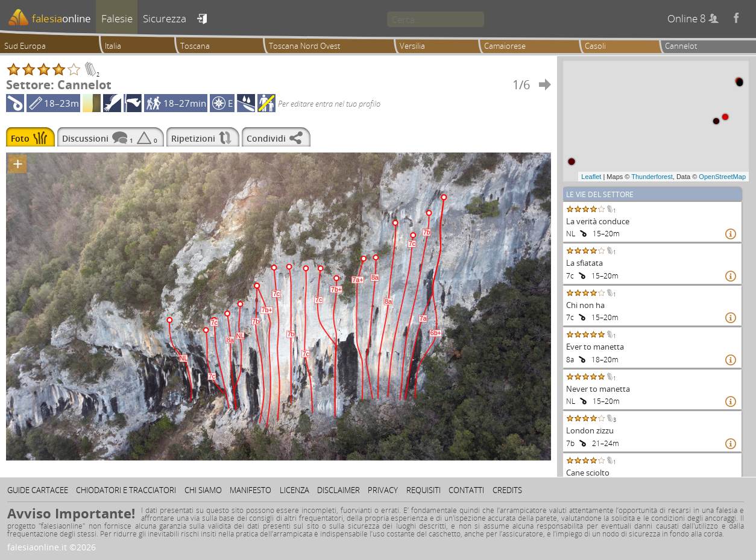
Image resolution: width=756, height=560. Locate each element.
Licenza (295, 490)
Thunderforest (652, 177)
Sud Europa (25, 46)
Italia (113, 46)
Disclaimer (339, 490)
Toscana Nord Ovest (304, 46)
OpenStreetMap (722, 177)
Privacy (383, 490)
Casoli (595, 46)
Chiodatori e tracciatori (126, 490)
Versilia (412, 46)
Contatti (466, 490)
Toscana (195, 46)
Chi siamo (203, 490)
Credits (507, 490)
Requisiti (424, 490)
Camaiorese (505, 46)
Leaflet (591, 177)
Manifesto (250, 490)
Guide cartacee (38, 490)
